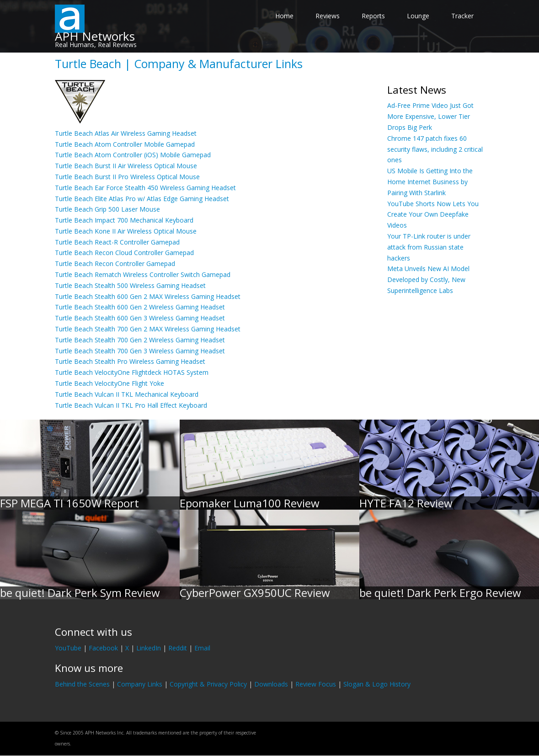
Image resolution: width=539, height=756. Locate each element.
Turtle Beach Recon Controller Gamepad (115, 264)
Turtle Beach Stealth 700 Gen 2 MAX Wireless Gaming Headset (148, 329)
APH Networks (95, 36)
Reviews (328, 16)
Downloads (271, 684)
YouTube (68, 648)
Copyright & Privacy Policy (208, 684)
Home (284, 16)
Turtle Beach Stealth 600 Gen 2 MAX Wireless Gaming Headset (148, 296)
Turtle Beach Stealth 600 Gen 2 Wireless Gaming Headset (140, 307)
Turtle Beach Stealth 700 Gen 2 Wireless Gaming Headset (140, 340)
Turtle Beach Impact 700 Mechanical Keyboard (124, 220)
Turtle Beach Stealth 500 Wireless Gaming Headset (130, 285)
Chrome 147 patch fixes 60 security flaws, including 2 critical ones (435, 149)
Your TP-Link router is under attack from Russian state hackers (429, 247)
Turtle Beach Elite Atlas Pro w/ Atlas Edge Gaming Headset (142, 199)
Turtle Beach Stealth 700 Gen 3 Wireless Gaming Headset (140, 351)
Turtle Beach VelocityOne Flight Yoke (109, 383)
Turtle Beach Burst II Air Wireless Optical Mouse (126, 166)
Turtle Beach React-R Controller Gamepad (117, 242)
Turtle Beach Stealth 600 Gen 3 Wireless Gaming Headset (140, 318)
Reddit (178, 648)
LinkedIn (149, 648)
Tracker (462, 16)
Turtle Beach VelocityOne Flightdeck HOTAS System (132, 372)
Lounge (418, 16)
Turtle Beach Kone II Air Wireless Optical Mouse (126, 231)
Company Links (140, 684)
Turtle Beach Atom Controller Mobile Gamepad (125, 144)
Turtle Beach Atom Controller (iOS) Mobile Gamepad (133, 155)
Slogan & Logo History (377, 684)
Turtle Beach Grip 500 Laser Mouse (107, 209)
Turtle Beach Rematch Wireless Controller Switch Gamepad (143, 274)
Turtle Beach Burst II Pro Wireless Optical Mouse (127, 177)
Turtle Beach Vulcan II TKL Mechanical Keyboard (127, 394)
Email (202, 648)
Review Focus (316, 684)
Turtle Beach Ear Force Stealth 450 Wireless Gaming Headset (145, 188)
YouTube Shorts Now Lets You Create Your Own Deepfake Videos (433, 215)
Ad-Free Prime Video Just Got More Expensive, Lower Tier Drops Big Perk (430, 116)
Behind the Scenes (82, 684)
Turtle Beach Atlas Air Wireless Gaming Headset (126, 133)
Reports (373, 16)
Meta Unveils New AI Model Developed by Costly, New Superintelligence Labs (428, 280)
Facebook (103, 648)
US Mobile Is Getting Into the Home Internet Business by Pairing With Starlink (430, 182)
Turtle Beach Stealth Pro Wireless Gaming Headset (130, 361)
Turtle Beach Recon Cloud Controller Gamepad (124, 253)
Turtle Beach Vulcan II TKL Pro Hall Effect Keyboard (131, 405)
